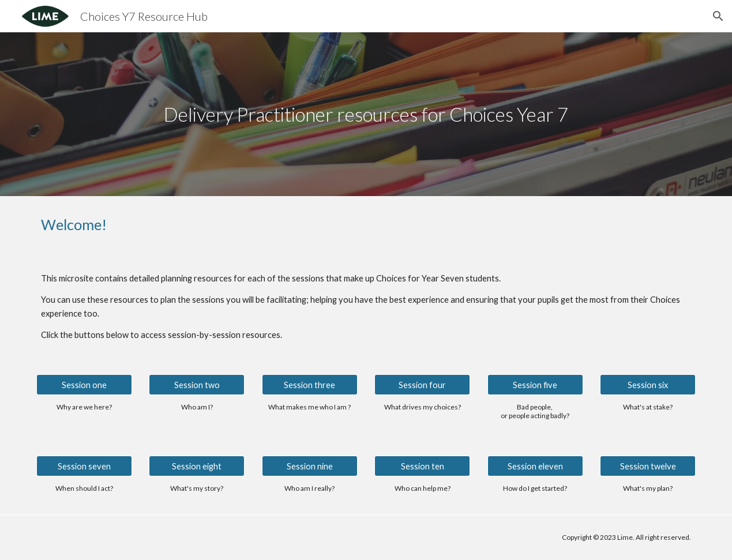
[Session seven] (84, 466)
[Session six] (648, 385)
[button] (718, 16)
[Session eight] (197, 466)
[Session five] (535, 385)
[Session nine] (310, 466)
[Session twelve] (648, 466)
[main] (366, 114)
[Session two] (197, 385)
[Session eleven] (535, 466)
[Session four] (422, 385)
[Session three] (310, 385)
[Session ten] (422, 466)
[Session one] (84, 385)
